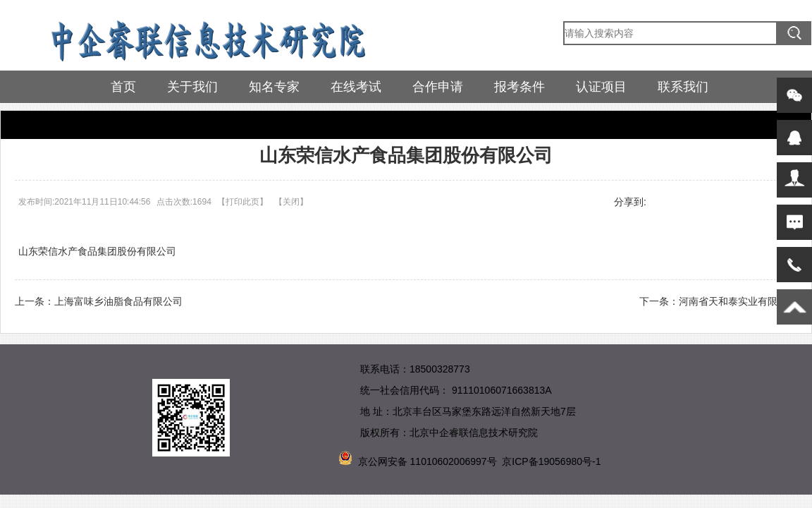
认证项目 (601, 87)
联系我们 (683, 87)
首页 (123, 87)
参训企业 (61, 125)
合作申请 (438, 87)
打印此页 (242, 202)
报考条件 (519, 87)
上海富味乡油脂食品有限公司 (118, 301)
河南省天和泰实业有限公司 (738, 301)
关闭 (291, 202)
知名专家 (274, 87)
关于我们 (192, 87)
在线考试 (356, 87)
